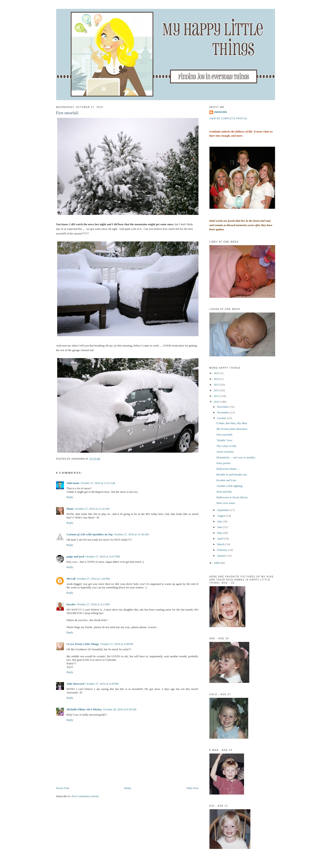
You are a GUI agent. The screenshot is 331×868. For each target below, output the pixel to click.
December (223, 407)
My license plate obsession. (232, 429)
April (220, 538)
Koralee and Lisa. (227, 480)
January (222, 556)
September (224, 510)
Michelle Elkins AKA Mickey (84, 709)
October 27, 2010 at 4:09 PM (117, 644)
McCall (71, 579)
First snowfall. (68, 113)
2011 (217, 396)
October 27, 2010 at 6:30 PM (102, 684)
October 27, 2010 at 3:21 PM (93, 604)
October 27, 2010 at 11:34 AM (131, 534)
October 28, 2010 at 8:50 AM (120, 709)
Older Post (192, 788)
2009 (217, 563)
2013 (217, 385)
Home (128, 788)
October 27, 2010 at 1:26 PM (93, 579)
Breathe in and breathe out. (232, 474)
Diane (70, 509)
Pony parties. (224, 463)
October (222, 418)
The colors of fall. (227, 446)
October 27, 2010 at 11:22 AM (92, 509)
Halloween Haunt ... (228, 469)
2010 (217, 402)
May (220, 533)
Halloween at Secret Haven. (232, 497)
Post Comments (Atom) (85, 796)
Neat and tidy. (224, 492)
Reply (70, 497)
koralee (71, 604)
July (220, 521)
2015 (217, 373)
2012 (217, 390)
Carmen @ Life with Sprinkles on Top (90, 534)
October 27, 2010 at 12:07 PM (103, 556)
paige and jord (75, 556)
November (223, 412)
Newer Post (63, 788)
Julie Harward (75, 684)
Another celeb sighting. (230, 486)
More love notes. (226, 503)
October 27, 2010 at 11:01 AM (98, 483)
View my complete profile (228, 119)
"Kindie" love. (225, 440)
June (220, 527)
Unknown (220, 112)
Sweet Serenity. (225, 452)
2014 (217, 379)
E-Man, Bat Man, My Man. (232, 423)
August (222, 516)
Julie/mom (73, 483)
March (221, 544)
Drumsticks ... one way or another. (236, 457)
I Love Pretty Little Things (83, 644)
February (223, 550)
